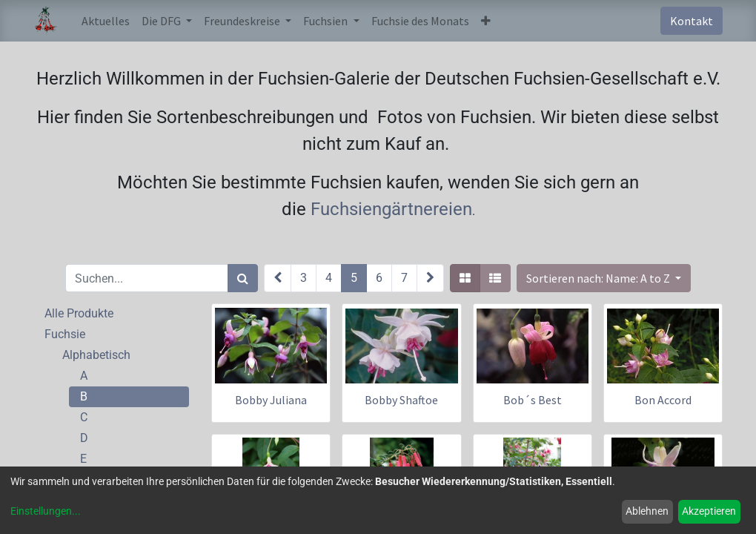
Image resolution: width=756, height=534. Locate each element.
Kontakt (692, 21)
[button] (486, 21)
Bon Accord (663, 400)
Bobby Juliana (271, 400)
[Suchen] (243, 278)
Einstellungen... (46, 511)
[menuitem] (106, 21)
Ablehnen (647, 511)
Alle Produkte (79, 313)
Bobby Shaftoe (401, 400)
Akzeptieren (709, 511)
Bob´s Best (533, 400)
